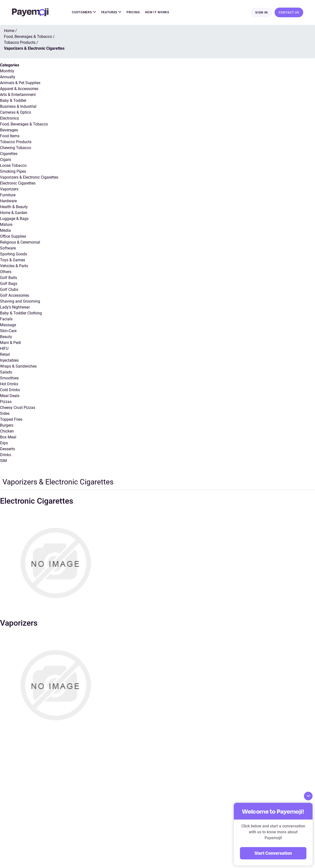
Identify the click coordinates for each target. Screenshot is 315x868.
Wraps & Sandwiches (18, 366)
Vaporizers (9, 189)
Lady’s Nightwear (15, 307)
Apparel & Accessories (19, 89)
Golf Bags (9, 284)
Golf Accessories (15, 296)
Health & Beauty (14, 207)
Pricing (133, 12)
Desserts (8, 449)
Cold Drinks (10, 390)
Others (6, 272)
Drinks (6, 455)
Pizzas (6, 402)
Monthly (7, 71)
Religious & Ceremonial (20, 242)
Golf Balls (8, 278)
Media (5, 231)
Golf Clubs (9, 290)
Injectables (9, 361)
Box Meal (8, 437)
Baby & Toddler (13, 101)
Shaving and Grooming (20, 302)
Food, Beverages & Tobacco (24, 124)
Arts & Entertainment (18, 95)
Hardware (8, 201)
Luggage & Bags (14, 219)
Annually (8, 77)
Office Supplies (13, 237)
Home (9, 31)
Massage (8, 325)
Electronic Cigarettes (18, 183)
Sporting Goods (14, 254)
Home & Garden (14, 213)
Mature (6, 225)
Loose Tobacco (13, 166)
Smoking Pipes (13, 172)
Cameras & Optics (16, 113)
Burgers (7, 426)
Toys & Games (13, 260)
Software (8, 248)
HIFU (4, 349)
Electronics (9, 118)
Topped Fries (11, 420)
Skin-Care (8, 331)
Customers (84, 12)
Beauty (6, 337)
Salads (6, 372)
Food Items (10, 136)
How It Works (157, 12)
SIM (3, 461)
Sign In (261, 13)
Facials (6, 319)
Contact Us (289, 12)
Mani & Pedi (10, 343)
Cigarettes (9, 154)
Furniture (8, 195)
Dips (4, 443)
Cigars (6, 160)
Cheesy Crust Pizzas (18, 408)
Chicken (7, 431)
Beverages (9, 130)
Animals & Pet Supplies (20, 83)
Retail (5, 355)
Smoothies (9, 378)
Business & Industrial (18, 107)
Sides (5, 414)
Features (111, 12)
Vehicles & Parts (14, 266)
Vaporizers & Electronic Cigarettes (29, 178)
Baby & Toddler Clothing (21, 313)
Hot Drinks (9, 384)
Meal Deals (10, 396)
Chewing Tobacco (16, 148)
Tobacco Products (16, 142)
